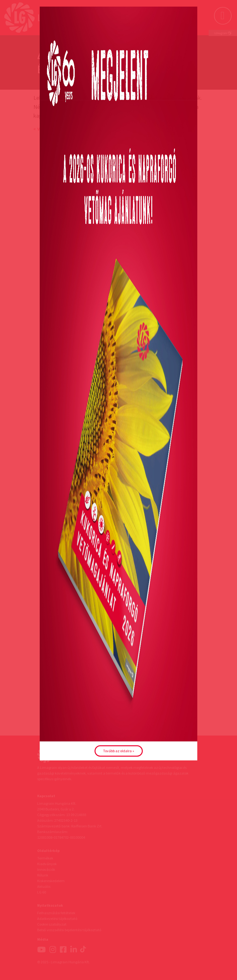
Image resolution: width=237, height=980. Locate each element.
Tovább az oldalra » (119, 751)
